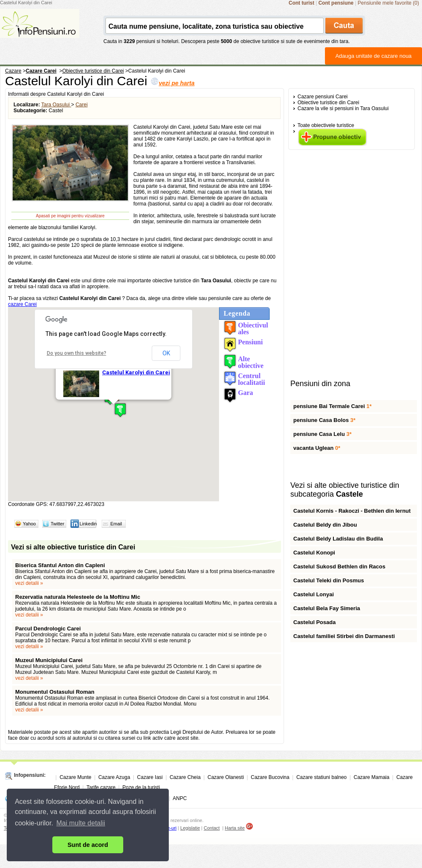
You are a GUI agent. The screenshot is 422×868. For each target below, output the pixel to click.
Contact (212, 828)
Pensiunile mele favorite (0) (388, 3)
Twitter (57, 524)
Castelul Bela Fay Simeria (327, 608)
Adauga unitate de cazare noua (374, 56)
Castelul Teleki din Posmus (329, 580)
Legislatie (190, 828)
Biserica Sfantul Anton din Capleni (60, 565)
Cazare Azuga (114, 777)
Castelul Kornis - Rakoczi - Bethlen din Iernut (352, 511)
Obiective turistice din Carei (328, 103)
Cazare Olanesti (226, 777)
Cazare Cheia (185, 777)
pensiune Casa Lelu (322, 434)
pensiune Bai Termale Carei (332, 406)
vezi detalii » (29, 583)
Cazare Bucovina (270, 777)
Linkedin (88, 524)
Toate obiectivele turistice (326, 125)
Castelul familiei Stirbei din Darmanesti (344, 636)
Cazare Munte (75, 777)
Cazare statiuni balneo (321, 777)
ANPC (180, 798)
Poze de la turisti (141, 787)
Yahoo (29, 524)
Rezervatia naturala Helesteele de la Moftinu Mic (78, 597)
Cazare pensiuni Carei (323, 97)
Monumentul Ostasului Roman (55, 692)
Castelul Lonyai (314, 594)
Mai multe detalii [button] (81, 823)
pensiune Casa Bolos (324, 420)
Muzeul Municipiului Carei (49, 660)
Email (116, 524)
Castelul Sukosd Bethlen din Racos (339, 566)
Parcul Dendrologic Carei (48, 629)
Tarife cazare (101, 787)
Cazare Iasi (150, 777)
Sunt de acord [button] (88, 845)
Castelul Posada (314, 622)
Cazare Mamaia (372, 777)
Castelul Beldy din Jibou (325, 525)
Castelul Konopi (314, 553)
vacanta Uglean (317, 448)
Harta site (235, 828)
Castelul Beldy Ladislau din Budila (338, 539)
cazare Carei (22, 304)
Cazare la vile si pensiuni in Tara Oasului (343, 108)
